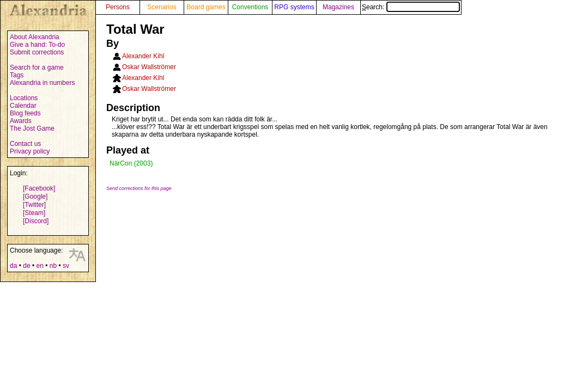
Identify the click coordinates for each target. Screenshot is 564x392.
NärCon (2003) (131, 163)
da (13, 266)
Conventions (250, 7)
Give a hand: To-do (37, 45)
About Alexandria (35, 37)
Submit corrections (37, 52)
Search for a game (37, 68)
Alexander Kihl (143, 56)
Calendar (23, 106)
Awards (21, 121)
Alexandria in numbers (42, 83)
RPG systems (294, 7)
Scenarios (162, 7)
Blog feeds (25, 113)
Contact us (25, 144)
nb (53, 266)
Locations (24, 98)
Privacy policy (30, 151)
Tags (17, 75)
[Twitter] (34, 205)
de (26, 266)
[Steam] (34, 213)
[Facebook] (39, 188)
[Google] (35, 197)
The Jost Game (32, 128)
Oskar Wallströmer (149, 67)
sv (66, 266)
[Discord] (36, 221)
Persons (118, 7)
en (40, 266)
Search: (411, 7)
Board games (206, 7)
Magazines (338, 7)
